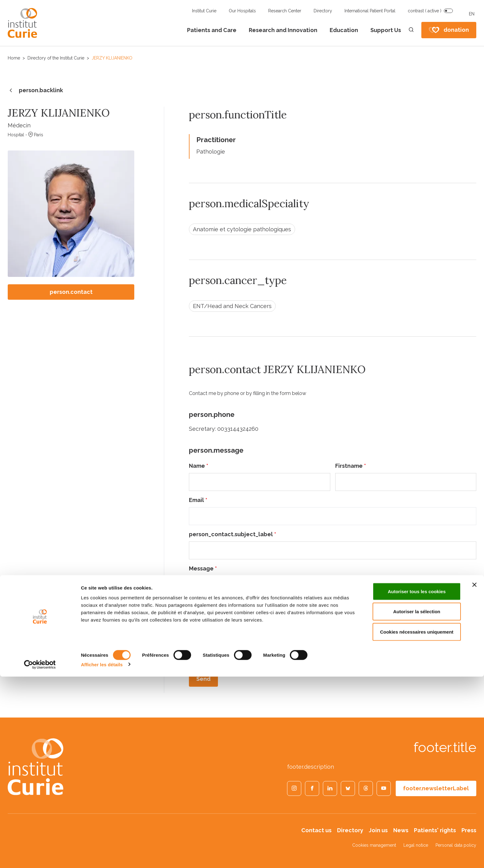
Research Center (285, 11)
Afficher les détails (102, 856)
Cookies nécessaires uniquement (417, 823)
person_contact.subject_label (233, 534)
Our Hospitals (242, 11)
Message (203, 568)
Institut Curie (204, 11)
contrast (425, 11)
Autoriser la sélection (417, 803)
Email (198, 500)
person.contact (71, 292)
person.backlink (35, 91)
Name (199, 466)
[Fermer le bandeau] (474, 776)
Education (344, 30)
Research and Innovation (283, 30)
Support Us (386, 30)
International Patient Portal (370, 11)
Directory (323, 11)
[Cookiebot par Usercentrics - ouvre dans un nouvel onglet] (40, 856)
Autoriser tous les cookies (417, 783)
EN (472, 14)
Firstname (351, 466)
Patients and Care (212, 30)
